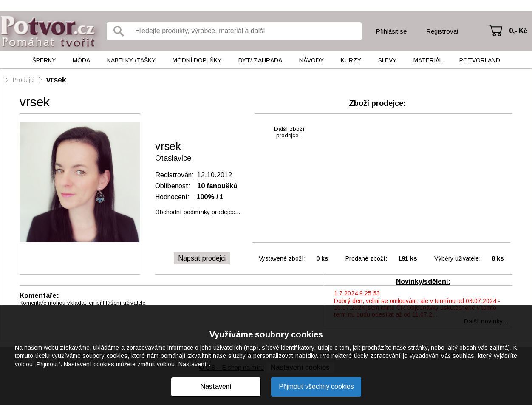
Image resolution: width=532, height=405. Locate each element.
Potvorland (480, 60)
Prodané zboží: (366, 258)
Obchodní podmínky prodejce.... (198, 212)
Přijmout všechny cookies (316, 387)
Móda (81, 60)
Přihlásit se (391, 31)
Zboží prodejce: (377, 103)
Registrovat (442, 31)
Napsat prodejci (202, 258)
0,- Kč (518, 31)
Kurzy (351, 60)
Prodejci (24, 80)
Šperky (44, 60)
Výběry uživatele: (457, 258)
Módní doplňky (197, 60)
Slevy (387, 60)
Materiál (428, 60)
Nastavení (216, 387)
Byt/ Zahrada (260, 60)
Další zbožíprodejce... (289, 132)
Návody (311, 60)
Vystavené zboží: (282, 258)
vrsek (56, 80)
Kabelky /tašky (131, 60)
